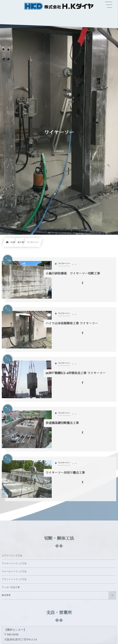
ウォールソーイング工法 (14, 572)
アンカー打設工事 (11, 588)
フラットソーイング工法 (14, 580)
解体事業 (6, 596)
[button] (109, 5)
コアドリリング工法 (12, 557)
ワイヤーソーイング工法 (14, 565)
